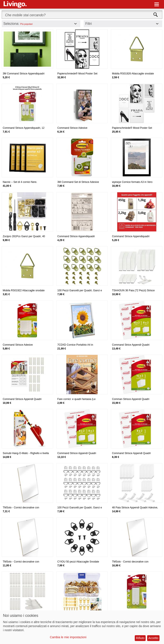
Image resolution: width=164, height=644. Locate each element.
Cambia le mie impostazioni (68, 637)
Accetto (153, 638)
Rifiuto (140, 638)
